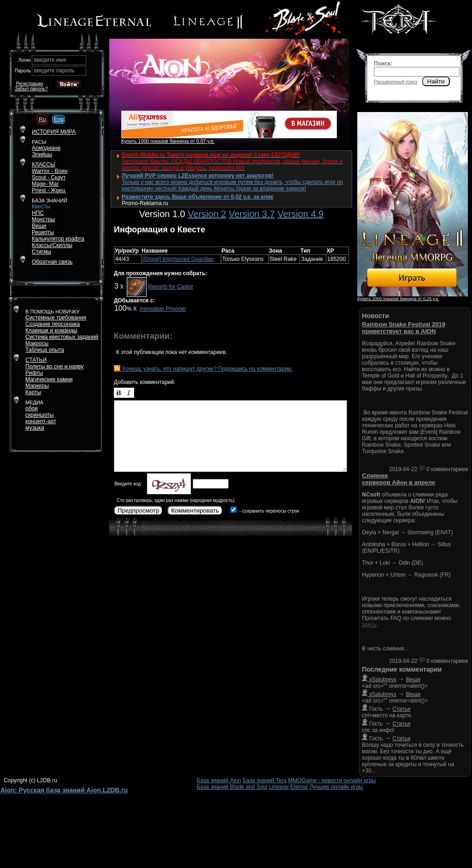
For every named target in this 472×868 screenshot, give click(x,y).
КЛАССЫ (44, 165)
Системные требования (56, 318)
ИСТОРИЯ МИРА (54, 132)
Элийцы (42, 154)
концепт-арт (41, 421)
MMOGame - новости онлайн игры (332, 780)
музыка (35, 428)
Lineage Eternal (289, 787)
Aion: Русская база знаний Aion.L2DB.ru (64, 790)
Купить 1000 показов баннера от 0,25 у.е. (398, 299)
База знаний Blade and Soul (232, 787)
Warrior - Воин (50, 171)
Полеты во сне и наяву (55, 366)
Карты (33, 392)
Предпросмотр (138, 511)
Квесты (41, 207)
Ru (42, 119)
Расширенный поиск (395, 82)
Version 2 (207, 214)
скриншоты (39, 415)
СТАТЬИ (36, 360)
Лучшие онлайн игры (336, 787)
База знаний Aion (219, 780)
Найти (436, 81)
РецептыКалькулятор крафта (58, 236)
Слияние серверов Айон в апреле (398, 479)
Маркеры (37, 386)
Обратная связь (52, 262)
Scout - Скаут (49, 177)
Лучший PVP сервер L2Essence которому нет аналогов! (198, 176)
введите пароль (54, 71)
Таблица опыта (45, 350)
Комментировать (195, 511)
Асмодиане (46, 148)
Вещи (39, 226)
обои (32, 408)
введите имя (50, 60)
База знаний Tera (264, 780)
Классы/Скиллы (52, 245)
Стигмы (41, 252)
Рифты (34, 373)
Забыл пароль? (31, 89)
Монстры (43, 219)
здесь (369, 625)
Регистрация (29, 84)
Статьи (402, 709)
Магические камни (49, 379)
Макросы (37, 343)
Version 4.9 (301, 214)
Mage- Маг (45, 184)
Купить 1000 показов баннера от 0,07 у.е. (168, 141)
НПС (38, 213)
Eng (58, 119)
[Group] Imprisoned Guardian (178, 259)
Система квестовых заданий (62, 337)
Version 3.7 (252, 214)
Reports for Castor (171, 287)
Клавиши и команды (51, 331)
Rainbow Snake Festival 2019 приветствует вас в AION (404, 328)
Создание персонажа (53, 324)
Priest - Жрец (49, 190)
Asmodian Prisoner (163, 309)
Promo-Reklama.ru (145, 203)
